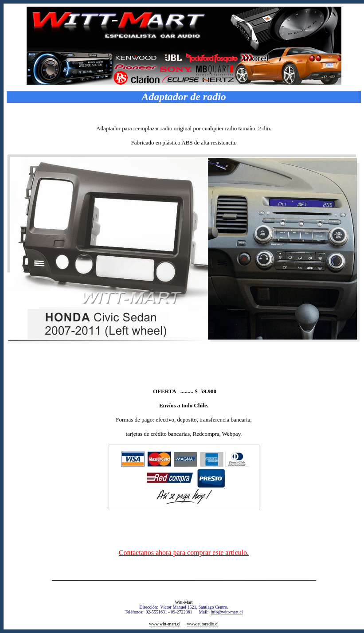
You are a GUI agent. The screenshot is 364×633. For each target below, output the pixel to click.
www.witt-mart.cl (164, 624)
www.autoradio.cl (203, 624)
